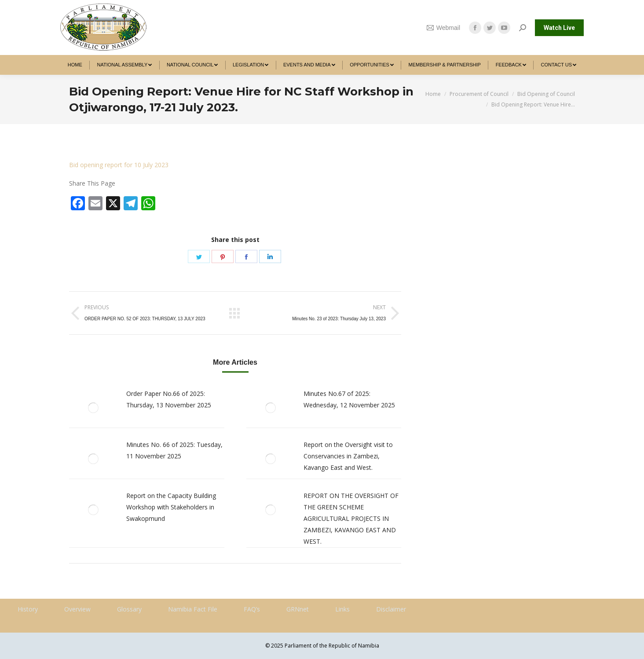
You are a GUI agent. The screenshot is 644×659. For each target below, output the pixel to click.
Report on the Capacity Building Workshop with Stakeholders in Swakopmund (171, 507)
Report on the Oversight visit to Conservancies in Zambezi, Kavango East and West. (348, 456)
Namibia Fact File (193, 609)
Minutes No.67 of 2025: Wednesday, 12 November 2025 (349, 399)
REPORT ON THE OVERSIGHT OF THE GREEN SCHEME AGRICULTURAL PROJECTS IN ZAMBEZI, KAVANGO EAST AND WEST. (351, 518)
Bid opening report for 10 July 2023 (119, 165)
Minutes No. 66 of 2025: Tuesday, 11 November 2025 (174, 450)
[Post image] (93, 408)
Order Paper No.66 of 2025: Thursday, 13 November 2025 (169, 399)
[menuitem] (75, 65)
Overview (77, 609)
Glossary (129, 609)
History (28, 609)
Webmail (443, 28)
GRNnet (298, 609)
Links (342, 609)
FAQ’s (252, 609)
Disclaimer (391, 609)
